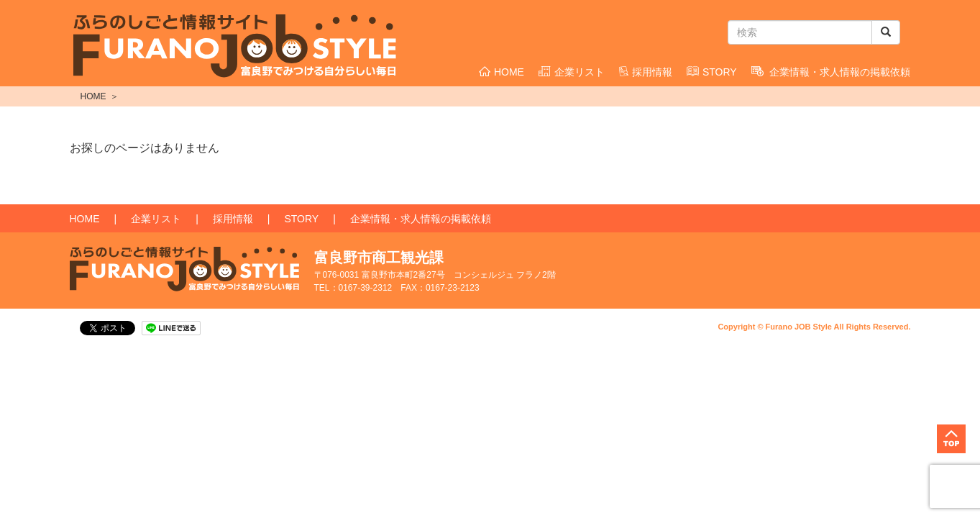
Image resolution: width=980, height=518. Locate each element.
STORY (712, 72)
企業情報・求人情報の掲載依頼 (831, 72)
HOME (502, 72)
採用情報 (646, 72)
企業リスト (572, 72)
